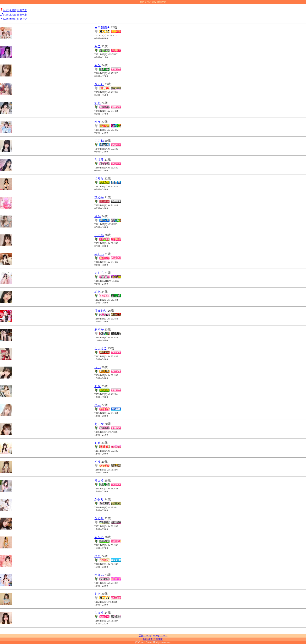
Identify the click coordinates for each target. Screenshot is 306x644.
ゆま (98, 556)
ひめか (99, 197)
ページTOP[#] (160, 636)
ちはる (99, 160)
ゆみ (98, 405)
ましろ (99, 273)
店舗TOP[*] (145, 636)
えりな (99, 178)
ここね (99, 141)
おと (98, 594)
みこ (98, 46)
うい (98, 367)
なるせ (99, 518)
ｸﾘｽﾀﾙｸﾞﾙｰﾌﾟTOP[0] (153, 639)
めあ (98, 292)
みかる (99, 537)
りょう (99, 480)
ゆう (98, 122)
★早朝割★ (102, 27)
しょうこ (101, 348)
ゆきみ (99, 575)
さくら (99, 84)
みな (98, 65)
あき (98, 386)
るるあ (99, 235)
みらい (99, 254)
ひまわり (101, 311)
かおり (99, 499)
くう (98, 462)
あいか (99, 424)
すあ (98, 103)
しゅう (99, 613)
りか (98, 216)
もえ (98, 443)
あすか (99, 329)
